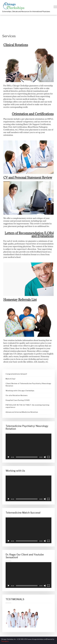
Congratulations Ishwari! (16, 374)
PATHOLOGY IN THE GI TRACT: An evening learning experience (27, 406)
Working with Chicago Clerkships (20, 391)
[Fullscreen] (48, 457)
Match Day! (10, 379)
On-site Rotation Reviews (17, 395)
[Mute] (45, 457)
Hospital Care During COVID (18, 400)
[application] (28, 446)
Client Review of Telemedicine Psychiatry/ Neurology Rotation (28, 385)
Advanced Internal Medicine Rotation (22, 412)
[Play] (9, 457)
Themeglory (5, 641)
